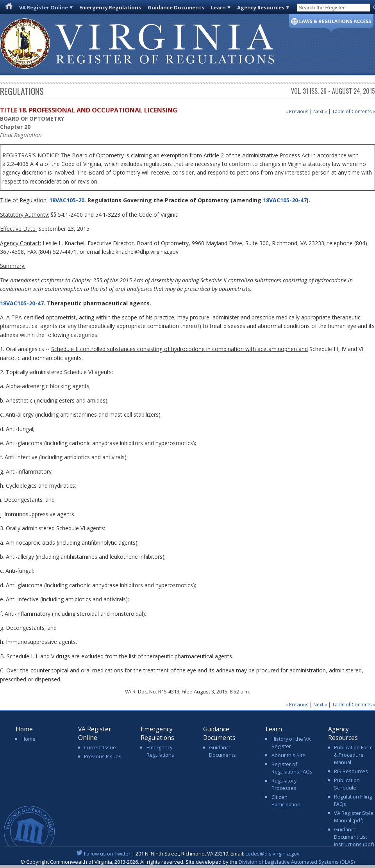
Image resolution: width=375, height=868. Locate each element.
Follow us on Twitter (107, 854)
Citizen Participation (286, 801)
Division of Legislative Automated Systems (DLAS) (297, 862)
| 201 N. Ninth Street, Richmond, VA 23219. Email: (188, 854)
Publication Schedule (347, 784)
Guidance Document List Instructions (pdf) (354, 837)
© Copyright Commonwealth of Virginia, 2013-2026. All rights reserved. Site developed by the (187, 862)
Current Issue (100, 747)
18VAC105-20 (66, 200)
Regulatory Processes (284, 784)
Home (29, 739)
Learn (218, 7)
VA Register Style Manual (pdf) (354, 817)
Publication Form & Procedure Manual (353, 755)
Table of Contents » (354, 111)
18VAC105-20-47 (285, 200)
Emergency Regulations (110, 7)
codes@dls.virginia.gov (272, 854)
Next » (320, 111)
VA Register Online (44, 7)
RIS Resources (351, 771)
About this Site (288, 755)
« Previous (297, 111)
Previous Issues (103, 756)
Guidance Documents (176, 7)
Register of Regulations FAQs (292, 768)
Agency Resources (261, 7)
